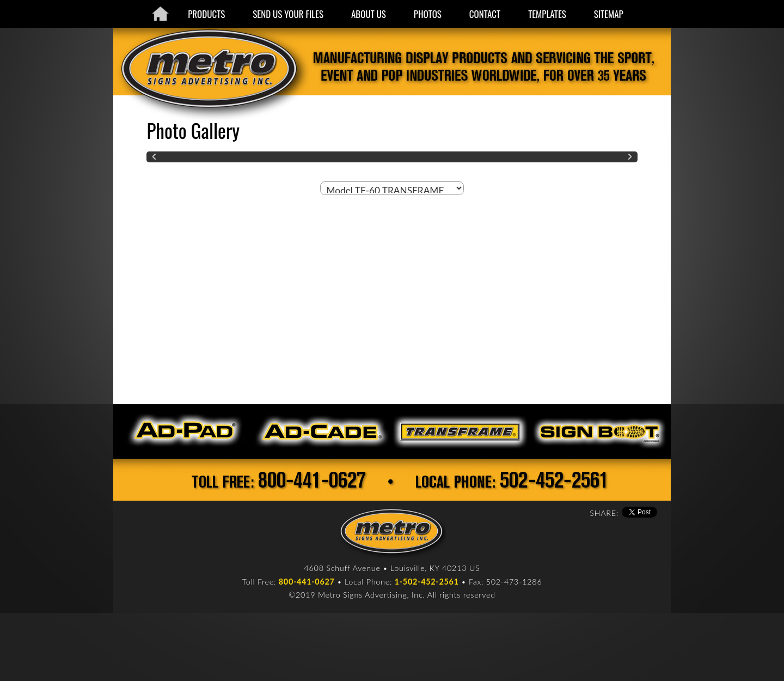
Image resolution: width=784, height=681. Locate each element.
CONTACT (485, 14)
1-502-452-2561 (427, 582)
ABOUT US (369, 14)
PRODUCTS (206, 14)
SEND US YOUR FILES (288, 14)
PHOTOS (428, 14)
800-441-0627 (307, 582)
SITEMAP (609, 14)
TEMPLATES (547, 14)
